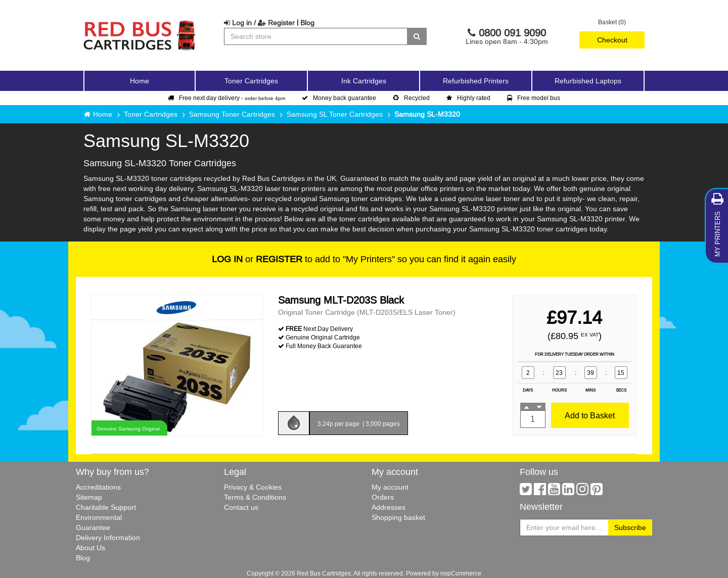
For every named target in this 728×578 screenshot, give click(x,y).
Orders (383, 497)
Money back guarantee (339, 98)
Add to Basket (590, 415)
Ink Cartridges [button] (364, 81)
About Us (90, 548)
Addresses (389, 507)
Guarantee (93, 527)
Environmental (99, 517)
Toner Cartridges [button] (251, 81)
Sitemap (89, 497)
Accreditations (98, 487)
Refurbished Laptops (588, 81)
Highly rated (468, 98)
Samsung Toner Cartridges (232, 114)
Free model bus (534, 98)
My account (390, 487)
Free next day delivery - (226, 98)
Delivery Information (108, 538)
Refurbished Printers (476, 81)
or (257, 259)
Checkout (612, 40)
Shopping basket (398, 517)
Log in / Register (259, 23)
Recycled (411, 98)
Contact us (241, 507)
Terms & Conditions (255, 497)
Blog (307, 23)
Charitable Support (106, 507)
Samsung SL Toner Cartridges (335, 114)
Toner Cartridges (151, 114)
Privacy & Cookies (253, 487)
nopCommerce (461, 573)
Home (140, 81)
